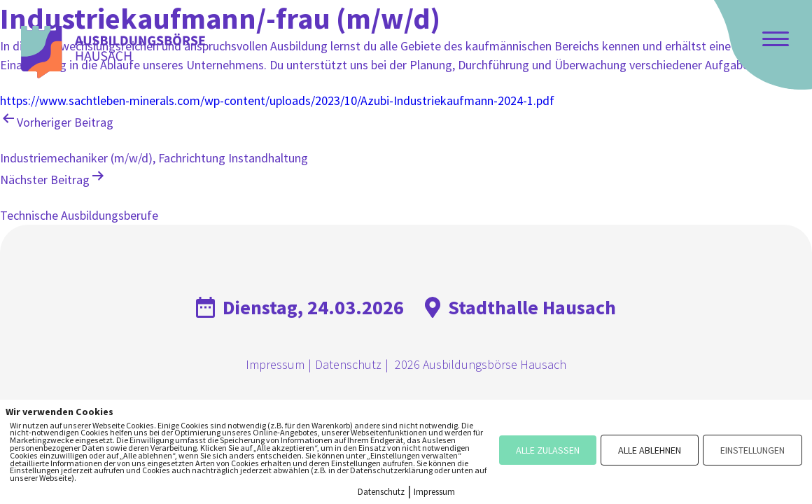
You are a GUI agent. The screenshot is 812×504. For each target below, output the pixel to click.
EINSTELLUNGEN (752, 450)
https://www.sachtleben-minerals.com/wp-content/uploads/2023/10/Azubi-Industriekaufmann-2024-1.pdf (277, 100)
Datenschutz (348, 364)
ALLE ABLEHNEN (650, 450)
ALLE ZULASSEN (548, 450)
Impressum (275, 364)
